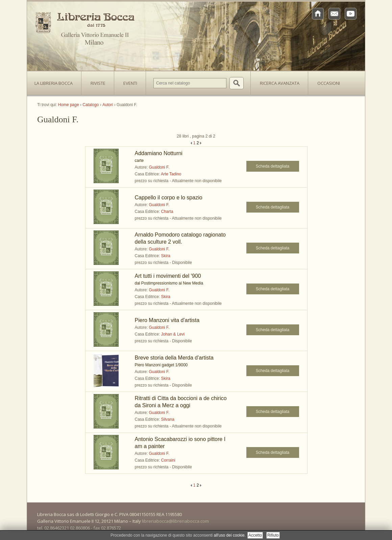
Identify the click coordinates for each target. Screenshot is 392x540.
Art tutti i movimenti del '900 (168, 276)
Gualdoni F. (159, 167)
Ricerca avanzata (280, 83)
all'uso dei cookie (229, 535)
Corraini (168, 460)
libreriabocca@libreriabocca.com (175, 521)
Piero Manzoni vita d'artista (167, 320)
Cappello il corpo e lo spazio (169, 198)
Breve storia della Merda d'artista (174, 358)
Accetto (255, 535)
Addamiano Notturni (159, 153)
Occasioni (329, 83)
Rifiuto (273, 535)
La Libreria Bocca (56, 81)
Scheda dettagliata (273, 166)
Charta (167, 212)
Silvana (168, 419)
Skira (166, 256)
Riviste (96, 81)
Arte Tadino (171, 174)
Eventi (130, 83)
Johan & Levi (173, 334)
